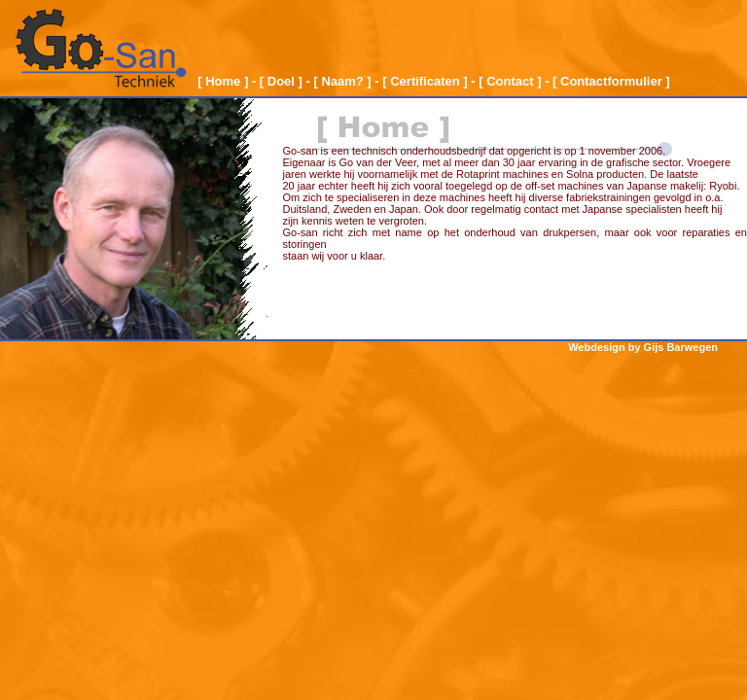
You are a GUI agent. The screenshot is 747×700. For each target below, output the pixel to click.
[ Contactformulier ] (611, 81)
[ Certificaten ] (425, 81)
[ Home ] (223, 81)
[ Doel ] (281, 81)
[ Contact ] (510, 81)
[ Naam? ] (342, 81)
